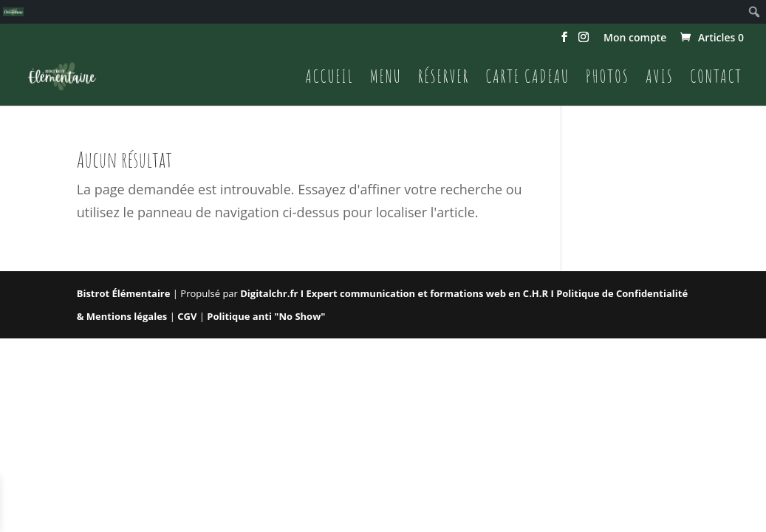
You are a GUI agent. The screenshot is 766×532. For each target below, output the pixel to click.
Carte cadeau (527, 79)
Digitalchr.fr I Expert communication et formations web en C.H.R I (398, 293)
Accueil (329, 79)
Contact (716, 79)
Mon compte (635, 38)
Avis (660, 79)
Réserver (444, 79)
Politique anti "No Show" (266, 316)
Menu (386, 79)
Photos (608, 79)
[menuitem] (13, 12)
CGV (188, 316)
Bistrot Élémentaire (124, 293)
